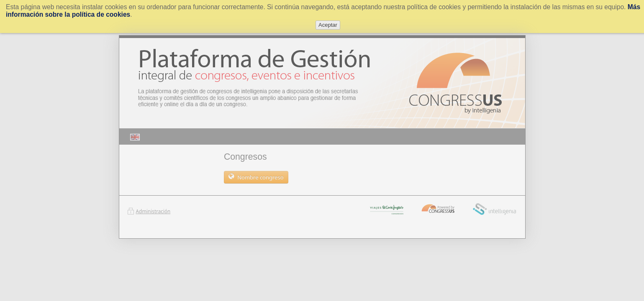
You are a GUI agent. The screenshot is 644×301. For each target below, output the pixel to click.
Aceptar (328, 25)
